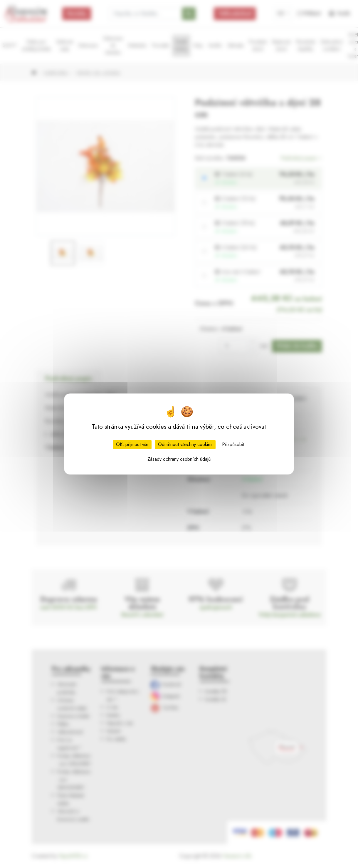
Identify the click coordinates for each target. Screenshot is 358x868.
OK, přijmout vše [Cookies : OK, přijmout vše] (132, 444)
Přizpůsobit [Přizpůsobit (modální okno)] (233, 444)
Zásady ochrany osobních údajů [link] (179, 459)
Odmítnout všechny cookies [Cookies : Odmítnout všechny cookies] (185, 444)
